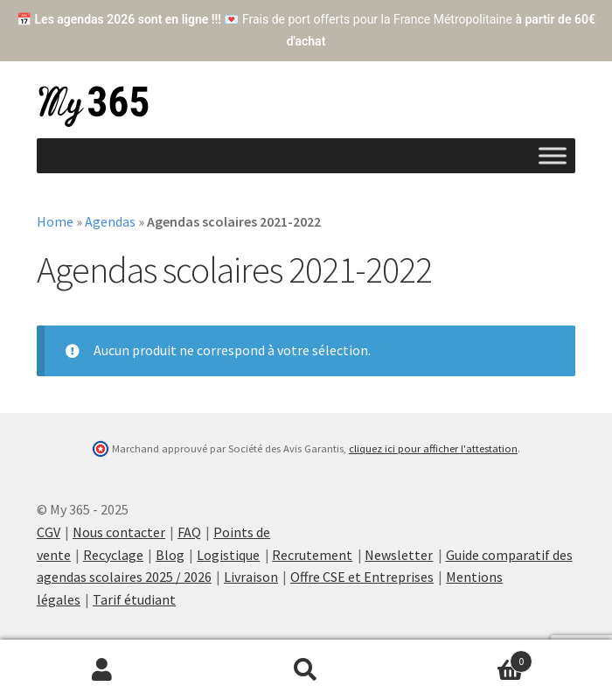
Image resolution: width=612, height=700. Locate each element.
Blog (170, 555)
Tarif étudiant (134, 599)
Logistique (228, 555)
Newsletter (399, 555)
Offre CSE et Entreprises (362, 577)
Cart (471, 658)
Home (55, 221)
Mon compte (102, 670)
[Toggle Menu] (553, 155)
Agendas (110, 221)
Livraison (251, 577)
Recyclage (113, 555)
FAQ (189, 532)
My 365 (94, 107)
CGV (49, 532)
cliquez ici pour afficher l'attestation (433, 448)
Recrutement (312, 555)
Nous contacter (119, 532)
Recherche (306, 670)
